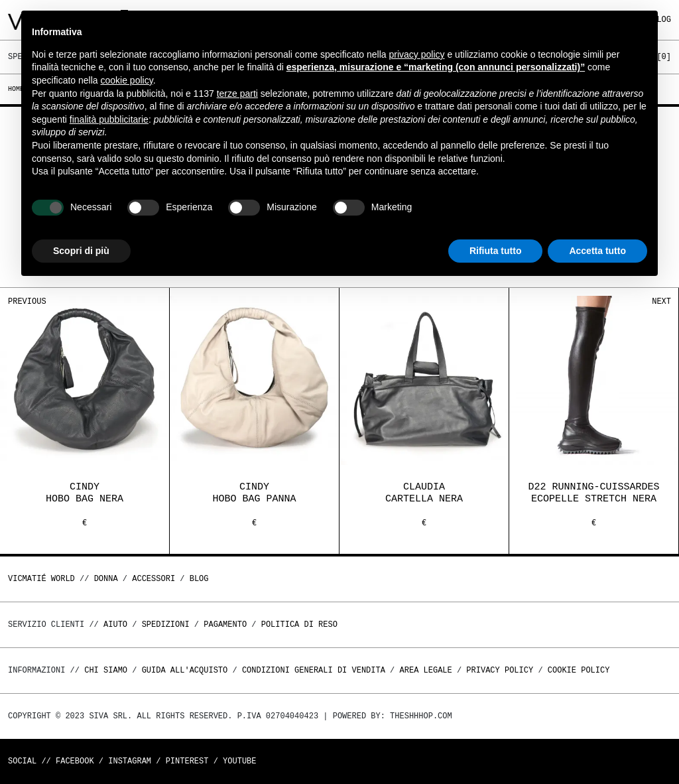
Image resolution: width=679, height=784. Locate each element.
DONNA (106, 579)
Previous (27, 301)
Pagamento (225, 624)
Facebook (75, 761)
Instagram (130, 761)
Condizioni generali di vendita (314, 670)
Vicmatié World (41, 579)
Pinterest (187, 761)
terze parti (237, 94)
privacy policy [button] (417, 54)
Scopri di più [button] (81, 251)
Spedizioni (166, 624)
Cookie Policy (579, 670)
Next (661, 301)
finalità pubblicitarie (109, 119)
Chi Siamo (106, 670)
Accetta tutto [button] (597, 251)
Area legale (425, 670)
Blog (199, 579)
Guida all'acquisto (185, 670)
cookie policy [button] (127, 80)
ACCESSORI (154, 579)
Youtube (239, 761)
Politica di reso (299, 624)
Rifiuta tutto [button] (496, 251)
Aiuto (115, 624)
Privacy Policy (500, 670)
